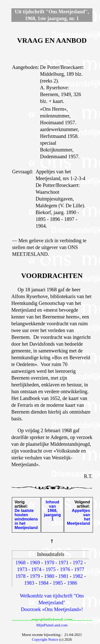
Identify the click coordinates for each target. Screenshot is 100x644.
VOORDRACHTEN (52, 276)
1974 (36, 569)
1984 (43, 583)
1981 (63, 576)
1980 (49, 576)
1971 (63, 562)
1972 (78, 562)
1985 (58, 583)
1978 (20, 576)
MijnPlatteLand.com (52, 625)
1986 (72, 583)
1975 (51, 569)
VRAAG (30, 40)
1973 (22, 569)
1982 (78, 576)
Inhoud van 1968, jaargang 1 (52, 511)
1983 (29, 583)
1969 (35, 562)
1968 (20, 562)
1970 (49, 562)
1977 (79, 569)
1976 (65, 569)
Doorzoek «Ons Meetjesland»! (52, 609)
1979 (35, 576)
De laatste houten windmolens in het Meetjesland (26, 519)
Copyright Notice (45, 639)
